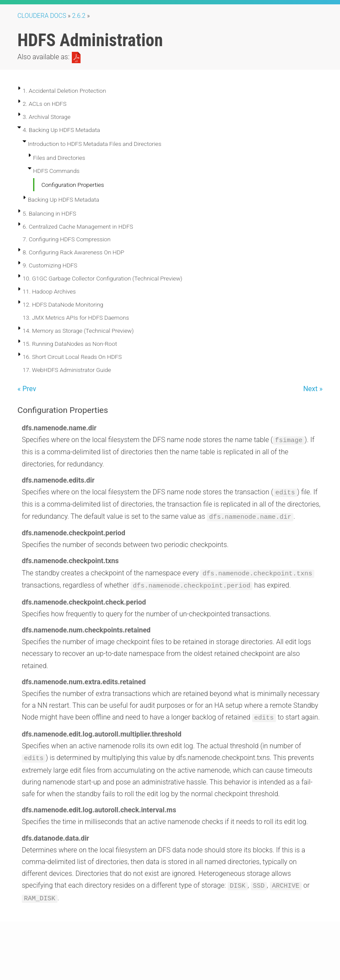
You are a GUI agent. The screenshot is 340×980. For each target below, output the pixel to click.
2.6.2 (79, 16)
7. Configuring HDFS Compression (67, 239)
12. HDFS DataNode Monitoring (63, 304)
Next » (313, 389)
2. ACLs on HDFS (45, 104)
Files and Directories (59, 158)
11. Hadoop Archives (49, 291)
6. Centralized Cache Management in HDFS (78, 226)
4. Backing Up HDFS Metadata (61, 130)
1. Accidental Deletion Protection (64, 91)
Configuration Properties (73, 185)
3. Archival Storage (47, 117)
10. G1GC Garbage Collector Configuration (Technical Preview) (103, 278)
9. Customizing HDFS (50, 265)
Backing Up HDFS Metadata (64, 199)
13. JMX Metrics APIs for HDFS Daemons (76, 318)
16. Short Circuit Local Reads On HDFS (72, 357)
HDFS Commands (56, 171)
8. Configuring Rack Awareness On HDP (73, 252)
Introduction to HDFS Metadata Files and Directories (95, 144)
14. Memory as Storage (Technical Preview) (78, 331)
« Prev (27, 389)
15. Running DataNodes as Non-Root (70, 344)
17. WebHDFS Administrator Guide (67, 370)
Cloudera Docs (42, 16)
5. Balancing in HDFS (49, 213)
